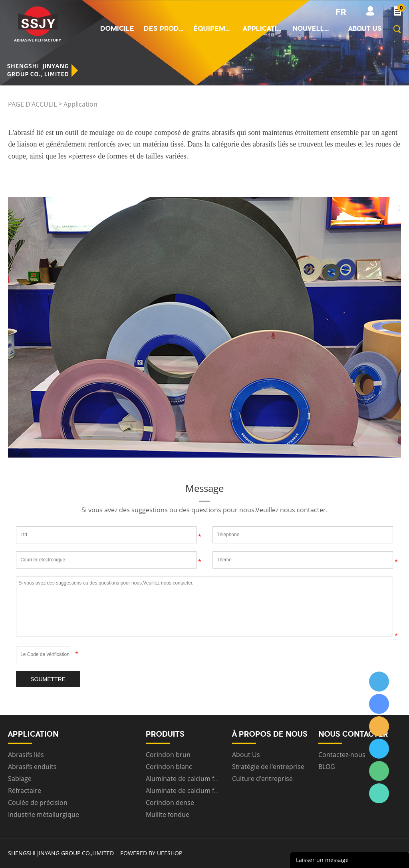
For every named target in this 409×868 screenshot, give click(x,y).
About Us (246, 755)
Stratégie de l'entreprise (268, 767)
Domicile (117, 28)
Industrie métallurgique (44, 814)
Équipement (213, 28)
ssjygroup (379, 682)
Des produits (164, 28)
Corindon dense (170, 803)
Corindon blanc (169, 767)
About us (365, 28)
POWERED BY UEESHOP (151, 853)
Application (263, 28)
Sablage (20, 779)
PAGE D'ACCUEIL (32, 104)
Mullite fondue (168, 814)
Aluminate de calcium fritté (186, 779)
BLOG (327, 767)
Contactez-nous (342, 755)
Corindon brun (168, 755)
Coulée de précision (38, 803)
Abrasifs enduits (32, 767)
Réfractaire (25, 791)
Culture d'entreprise (262, 779)
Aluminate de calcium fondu (188, 791)
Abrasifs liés (26, 755)
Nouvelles (312, 28)
